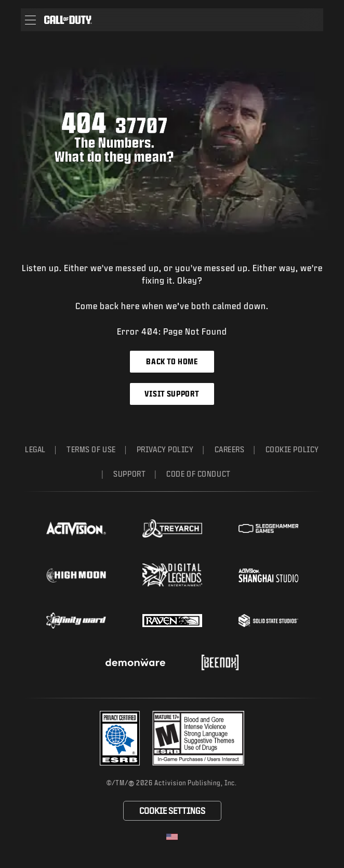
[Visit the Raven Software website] (172, 621)
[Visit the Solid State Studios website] (268, 621)
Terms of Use (91, 449)
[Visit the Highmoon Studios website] (76, 575)
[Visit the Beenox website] (220, 662)
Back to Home (172, 361)
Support (129, 474)
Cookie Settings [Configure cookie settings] (172, 810)
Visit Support (172, 394)
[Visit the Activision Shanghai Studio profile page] (268, 575)
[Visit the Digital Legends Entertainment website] (172, 575)
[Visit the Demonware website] (135, 662)
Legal (35, 449)
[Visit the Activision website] (76, 529)
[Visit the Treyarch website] (172, 529)
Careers (230, 449)
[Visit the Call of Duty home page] (68, 20)
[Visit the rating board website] (198, 738)
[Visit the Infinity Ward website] (76, 620)
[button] (30, 20)
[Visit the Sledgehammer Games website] (268, 528)
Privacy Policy (165, 449)
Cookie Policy (292, 449)
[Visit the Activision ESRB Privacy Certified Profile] (120, 738)
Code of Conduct (198, 474)
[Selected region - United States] (172, 837)
